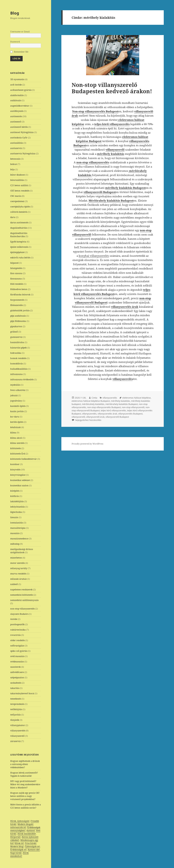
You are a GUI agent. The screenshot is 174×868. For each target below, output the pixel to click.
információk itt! (18, 827)
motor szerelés (18, 563)
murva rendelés (18, 574)
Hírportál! (15, 837)
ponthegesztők (17, 624)
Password (15, 42)
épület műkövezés (19, 247)
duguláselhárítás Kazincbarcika (19, 235)
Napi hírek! (16, 853)
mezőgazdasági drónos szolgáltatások (22, 551)
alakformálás (17, 95)
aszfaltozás (16, 100)
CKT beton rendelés (20, 191)
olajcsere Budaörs (19, 614)
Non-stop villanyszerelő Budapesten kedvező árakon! (112, 88)
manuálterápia (18, 528)
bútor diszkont (18, 175)
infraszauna (16, 374)
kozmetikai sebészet (20, 480)
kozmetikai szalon (19, 485)
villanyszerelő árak (95, 417)
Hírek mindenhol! (19, 854)
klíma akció (16, 438)
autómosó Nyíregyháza (22, 132)
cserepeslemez (17, 201)
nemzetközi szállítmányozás (24, 600)
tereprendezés (17, 704)
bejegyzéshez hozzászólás (88, 420)
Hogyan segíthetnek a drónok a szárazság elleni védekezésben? (25, 764)
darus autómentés (19, 223)
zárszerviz (15, 741)
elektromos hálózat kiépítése (137, 398)
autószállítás (17, 143)
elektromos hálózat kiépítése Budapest (91, 401)
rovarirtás (15, 635)
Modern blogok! (25, 824)
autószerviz (16, 148)
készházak (15, 427)
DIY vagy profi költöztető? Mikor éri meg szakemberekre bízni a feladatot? (25, 784)
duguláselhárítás (19, 228)
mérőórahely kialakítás (93, 404)
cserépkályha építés (20, 207)
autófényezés (17, 111)
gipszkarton (16, 326)
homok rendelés (18, 358)
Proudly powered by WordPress (87, 444)
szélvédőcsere (17, 672)
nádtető (14, 584)
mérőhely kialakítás (120, 401)
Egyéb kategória (18, 242)
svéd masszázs (17, 656)
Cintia (94, 398)
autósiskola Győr (19, 138)
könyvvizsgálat (18, 475)
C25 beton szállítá (19, 185)
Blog (15, 13)
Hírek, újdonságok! (20, 821)
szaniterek (15, 667)
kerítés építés (17, 422)
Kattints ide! (34, 850)
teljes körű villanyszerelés (113, 410)
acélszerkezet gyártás (21, 90)
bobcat (14, 164)
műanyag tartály (19, 568)
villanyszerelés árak (107, 414)
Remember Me (21, 52)
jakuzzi (14, 395)
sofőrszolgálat (17, 646)
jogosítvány (16, 401)
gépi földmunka (18, 321)
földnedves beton (19, 289)
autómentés (16, 116)
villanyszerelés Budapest (130, 414)
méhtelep (15, 544)
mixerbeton (16, 558)
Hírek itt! (19, 843)
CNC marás (16, 196)
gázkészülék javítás (20, 310)
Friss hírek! (31, 843)
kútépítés (15, 491)
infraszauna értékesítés (22, 379)
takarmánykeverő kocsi (22, 693)
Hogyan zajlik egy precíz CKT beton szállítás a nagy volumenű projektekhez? (25, 796)
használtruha (17, 342)
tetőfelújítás (16, 709)
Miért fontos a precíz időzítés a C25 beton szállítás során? (26, 806)
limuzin (14, 517)
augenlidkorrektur (20, 106)
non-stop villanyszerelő (133, 407)
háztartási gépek (18, 348)
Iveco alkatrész (18, 390)
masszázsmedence (19, 539)
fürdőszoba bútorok (20, 295)
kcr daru (15, 417)
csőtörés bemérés (19, 212)
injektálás (15, 385)
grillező (14, 332)
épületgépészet (17, 252)
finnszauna (16, 279)
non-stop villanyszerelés (22, 609)
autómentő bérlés (19, 127)
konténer (15, 464)
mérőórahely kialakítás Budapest (122, 404)
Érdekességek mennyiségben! (25, 829)
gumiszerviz (16, 337)
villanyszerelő (17, 736)
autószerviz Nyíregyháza (23, 154)
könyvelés (15, 470)
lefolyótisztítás (18, 507)
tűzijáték (15, 720)
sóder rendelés (18, 640)
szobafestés (16, 683)
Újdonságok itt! (32, 846)
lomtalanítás (17, 523)
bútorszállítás (17, 180)
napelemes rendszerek (21, 590)
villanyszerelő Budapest (117, 417)
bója (12, 169)
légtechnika (16, 512)
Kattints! (31, 831)
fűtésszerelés (17, 305)
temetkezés (16, 699)
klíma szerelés (17, 443)
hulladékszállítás (19, 369)
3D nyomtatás (17, 79)
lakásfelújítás (17, 501)
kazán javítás (17, 411)
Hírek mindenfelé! (27, 834)
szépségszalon (17, 678)
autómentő (16, 122)
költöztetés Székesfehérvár (24, 459)
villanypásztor (18, 725)
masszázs (15, 533)
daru (13, 217)
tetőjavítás (15, 715)
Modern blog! (17, 846)
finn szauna (16, 273)
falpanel (14, 263)
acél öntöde (16, 85)
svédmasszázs (17, 662)
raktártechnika (18, 630)
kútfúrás (15, 496)
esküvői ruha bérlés (20, 258)
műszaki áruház (18, 579)
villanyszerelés (18, 731)
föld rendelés (17, 284)
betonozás (15, 159)
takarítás (15, 688)
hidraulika (16, 353)
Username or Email (20, 32)
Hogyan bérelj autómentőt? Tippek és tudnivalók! (24, 774)
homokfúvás (17, 364)
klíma (13, 433)
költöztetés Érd (18, 454)
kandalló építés (18, 406)
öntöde (14, 619)
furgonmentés (17, 300)
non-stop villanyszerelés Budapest (104, 407)
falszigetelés (16, 268)
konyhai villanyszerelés (94, 256)
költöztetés (16, 448)
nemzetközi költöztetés (22, 595)
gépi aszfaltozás (18, 316)
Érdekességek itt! (18, 850)
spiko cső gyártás (19, 651)
